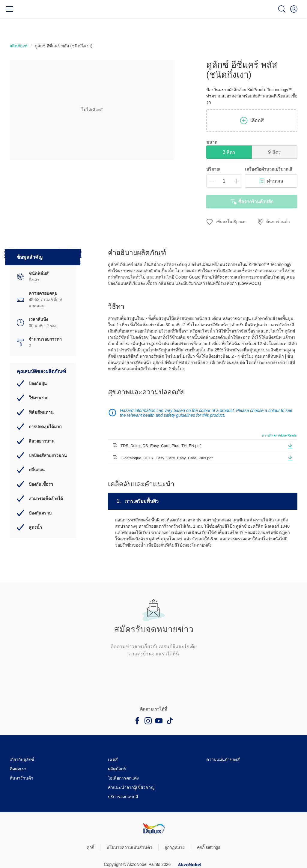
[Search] (282, 9)
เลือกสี (252, 121)
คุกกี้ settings (209, 847)
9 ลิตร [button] (274, 152)
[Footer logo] (154, 828)
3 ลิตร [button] (229, 152)
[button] (294, 9)
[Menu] (10, 9)
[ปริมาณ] (224, 181)
